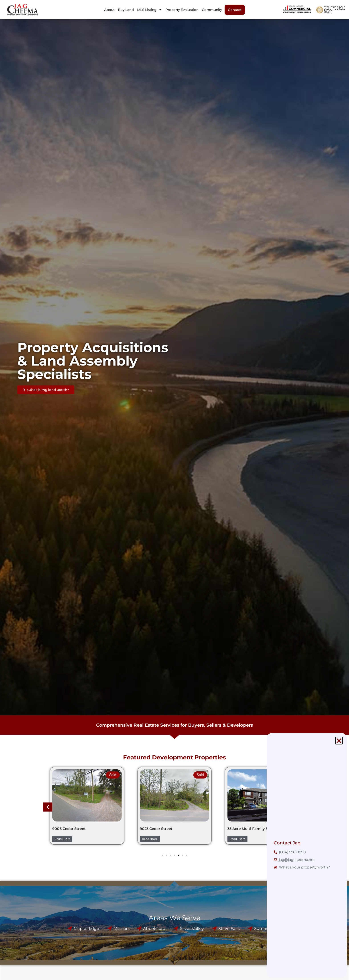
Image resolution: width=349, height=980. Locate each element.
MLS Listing (150, 10)
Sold (113, 775)
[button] (48, 807)
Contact (235, 10)
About (109, 10)
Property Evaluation (182, 10)
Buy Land (126, 10)
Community (212, 10)
